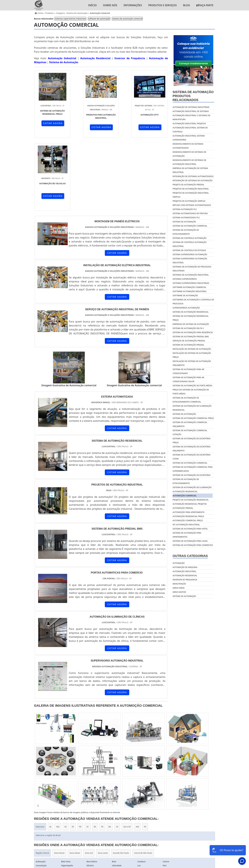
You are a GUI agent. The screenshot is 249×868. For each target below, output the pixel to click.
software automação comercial (189, 287)
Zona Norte (59, 780)
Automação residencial (185, 576)
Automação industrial (185, 571)
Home (139, 833)
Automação (179, 563)
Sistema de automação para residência (193, 332)
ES (66, 754)
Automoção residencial (185, 492)
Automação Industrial (62, 58)
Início (92, 5)
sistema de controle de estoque (189, 250)
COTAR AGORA (51, 123)
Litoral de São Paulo (143, 780)
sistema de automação (184, 222)
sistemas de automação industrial (191, 275)
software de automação (99, 19)
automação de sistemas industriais (191, 107)
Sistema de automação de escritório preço (192, 441)
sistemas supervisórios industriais (70, 19)
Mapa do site (206, 833)
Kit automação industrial (186, 525)
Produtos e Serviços (163, 5)
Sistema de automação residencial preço (191, 318)
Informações (133, 5)
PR (80, 754)
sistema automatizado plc (186, 218)
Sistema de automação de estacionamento (186, 481)
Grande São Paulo (121, 780)
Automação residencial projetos (190, 504)
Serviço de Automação (125, 823)
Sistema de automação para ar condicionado (188, 371)
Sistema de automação (184, 414)
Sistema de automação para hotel (190, 529)
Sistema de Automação (64, 62)
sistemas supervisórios (185, 279)
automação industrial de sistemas (191, 111)
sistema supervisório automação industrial (190, 261)
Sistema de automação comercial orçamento (190, 424)
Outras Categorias (190, 556)
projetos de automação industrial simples (191, 195)
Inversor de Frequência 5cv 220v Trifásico (106, 816)
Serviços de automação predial (189, 341)
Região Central (42, 780)
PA (145, 754)
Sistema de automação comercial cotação (190, 432)
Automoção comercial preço (188, 520)
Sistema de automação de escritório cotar (192, 457)
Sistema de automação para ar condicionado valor (188, 379)
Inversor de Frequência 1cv (150, 816)
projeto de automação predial (188, 185)
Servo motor (179, 592)
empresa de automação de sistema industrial (190, 170)
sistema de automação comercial (127, 19)
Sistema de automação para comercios (193, 545)
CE (117, 754)
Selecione (40, 754)
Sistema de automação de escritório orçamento (192, 449)
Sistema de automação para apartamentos (187, 535)
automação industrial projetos (189, 124)
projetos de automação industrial (191, 189)
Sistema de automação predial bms (191, 337)
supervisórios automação (186, 308)
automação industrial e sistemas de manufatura (192, 117)
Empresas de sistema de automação (191, 324)
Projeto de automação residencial (191, 500)
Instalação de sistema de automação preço (192, 355)
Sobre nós (110, 5)
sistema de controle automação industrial (190, 244)
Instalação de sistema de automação (192, 349)
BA (110, 754)
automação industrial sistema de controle (190, 130)
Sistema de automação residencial (191, 312)
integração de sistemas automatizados (193, 176)
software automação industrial (190, 291)
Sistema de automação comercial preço (193, 418)
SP (73, 754)
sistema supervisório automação (190, 254)
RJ (50, 754)
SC (87, 754)
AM (137, 754)
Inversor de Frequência (130, 58)
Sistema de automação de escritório (192, 475)
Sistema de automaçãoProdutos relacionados (193, 96)
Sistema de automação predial (188, 345)
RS (95, 754)
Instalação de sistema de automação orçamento (192, 363)
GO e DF (127, 754)
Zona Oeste (75, 780)
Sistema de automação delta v (188, 328)
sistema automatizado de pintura (190, 213)
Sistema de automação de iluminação (192, 487)
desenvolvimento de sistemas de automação (189, 154)
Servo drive (179, 588)
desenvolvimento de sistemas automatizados (188, 146)
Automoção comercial (185, 496)
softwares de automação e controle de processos (193, 302)
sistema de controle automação (190, 238)
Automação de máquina (185, 567)
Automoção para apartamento (189, 512)
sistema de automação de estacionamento (186, 232)
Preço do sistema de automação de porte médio (191, 392)
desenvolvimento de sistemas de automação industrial (189, 162)
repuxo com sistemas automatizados (192, 205)
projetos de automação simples (189, 201)
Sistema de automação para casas (190, 541)
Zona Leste (103, 780)
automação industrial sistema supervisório (189, 138)
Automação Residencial (95, 58)
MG (58, 754)
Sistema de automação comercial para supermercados (193, 469)
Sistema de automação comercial (190, 463)
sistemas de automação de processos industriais (192, 269)
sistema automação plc (185, 209)
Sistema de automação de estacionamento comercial (187, 400)
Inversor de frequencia (185, 580)
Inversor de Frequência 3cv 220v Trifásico (55, 816)
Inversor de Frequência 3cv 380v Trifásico (194, 816)
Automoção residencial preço (188, 516)
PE (102, 754)
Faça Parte (205, 5)
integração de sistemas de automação (193, 180)
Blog (187, 5)
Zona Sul (89, 780)
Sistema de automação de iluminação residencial (192, 408)
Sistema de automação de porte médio (192, 386)
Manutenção (179, 584)
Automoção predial (183, 508)
